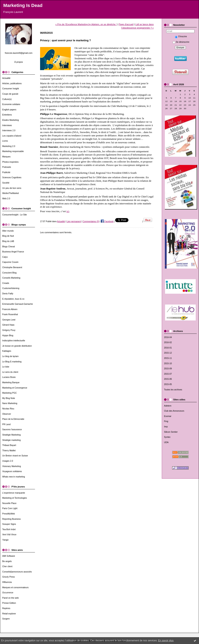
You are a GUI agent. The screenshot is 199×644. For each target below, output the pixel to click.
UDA (166, 442)
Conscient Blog (9, 273)
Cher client (7, 566)
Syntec (167, 437)
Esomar (168, 416)
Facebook (107, 221)
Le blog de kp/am (10, 356)
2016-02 (168, 342)
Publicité (6, 172)
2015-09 (168, 369)
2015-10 (168, 363)
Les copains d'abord (12, 136)
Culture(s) (7, 99)
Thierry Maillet (9, 451)
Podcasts (7, 167)
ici (68, 211)
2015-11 (168, 358)
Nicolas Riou (8, 409)
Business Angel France (13, 252)
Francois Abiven (10, 309)
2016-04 (168, 337)
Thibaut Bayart (9, 445)
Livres (5, 141)
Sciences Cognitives (12, 178)
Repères (6, 608)
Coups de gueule (10, 94)
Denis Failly (8, 294)
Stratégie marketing (11, 440)
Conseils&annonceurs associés (17, 572)
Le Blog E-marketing (12, 362)
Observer (7, 414)
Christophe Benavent (12, 267)
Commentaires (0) (91, 221)
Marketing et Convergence (15, 388)
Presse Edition (9, 603)
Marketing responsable (13, 151)
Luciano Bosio (9, 377)
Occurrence (8, 593)
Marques (6, 157)
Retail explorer (9, 614)
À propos (19, 62)
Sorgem (6, 619)
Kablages (7, 351)
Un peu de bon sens (12, 188)
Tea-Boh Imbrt (9, 529)
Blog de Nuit (8, 236)
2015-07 (168, 374)
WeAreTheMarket (11, 193)
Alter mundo (8, 231)
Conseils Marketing (11, 278)
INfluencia (7, 582)
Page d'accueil (126, 24)
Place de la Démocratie (13, 419)
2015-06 (168, 379)
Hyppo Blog (8, 335)
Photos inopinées (10, 162)
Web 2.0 (6, 199)
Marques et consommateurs (15, 587)
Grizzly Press (8, 577)
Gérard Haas (8, 325)
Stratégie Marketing (11, 435)
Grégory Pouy (9, 330)
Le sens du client (10, 372)
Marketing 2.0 (9, 146)
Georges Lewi (9, 320)
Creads (6, 283)
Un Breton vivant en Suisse (15, 456)
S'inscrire (181, 36)
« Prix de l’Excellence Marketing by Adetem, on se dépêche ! (86, 24)
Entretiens (7, 115)
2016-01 (168, 348)
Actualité (6, 78)
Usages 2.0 (8, 461)
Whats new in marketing (14, 477)
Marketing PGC (10, 393)
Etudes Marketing (11, 120)
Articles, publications (12, 83)
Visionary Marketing (12, 466)
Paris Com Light (10, 508)
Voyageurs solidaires (12, 471)
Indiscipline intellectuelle (14, 341)
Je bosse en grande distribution (17, 346)
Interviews (7, 125)
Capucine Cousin (10, 262)
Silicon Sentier (171, 432)
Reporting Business (11, 519)
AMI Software (9, 556)
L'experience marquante (14, 493)
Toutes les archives (173, 390)
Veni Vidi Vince (9, 535)
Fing (166, 421)
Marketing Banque (11, 382)
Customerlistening (11, 288)
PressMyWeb (9, 514)
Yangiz (5, 540)
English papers (9, 110)
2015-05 (168, 384)
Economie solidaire (11, 104)
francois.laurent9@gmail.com (19, 53)
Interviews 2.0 (9, 130)
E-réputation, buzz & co (13, 299)
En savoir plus (166, 641)
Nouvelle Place (9, 503)
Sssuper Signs (9, 524)
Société (6, 183)
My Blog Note (9, 398)
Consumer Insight (11, 89)
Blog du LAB (8, 241)
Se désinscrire (181, 42)
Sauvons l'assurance (12, 430)
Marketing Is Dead (23, 5)
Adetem (168, 406)
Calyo (5, 257)
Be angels (7, 561)
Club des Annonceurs (174, 411)
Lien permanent (74, 221)
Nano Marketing (10, 403)
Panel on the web (10, 598)
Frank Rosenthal (10, 314)
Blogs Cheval (8, 247)
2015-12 (168, 353)
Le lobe (6, 367)
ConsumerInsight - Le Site (15, 215)
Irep (166, 427)
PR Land (6, 424)
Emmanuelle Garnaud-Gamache (18, 304)
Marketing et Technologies (15, 498)
